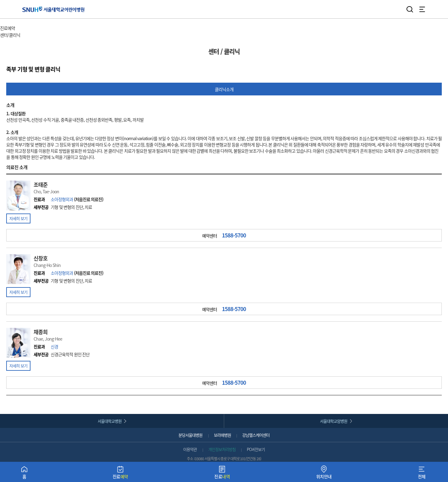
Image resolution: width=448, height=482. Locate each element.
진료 (120, 474)
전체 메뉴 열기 (422, 9)
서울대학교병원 (110, 421)
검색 (410, 9)
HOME (5, 22)
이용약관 (190, 449)
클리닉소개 (224, 89)
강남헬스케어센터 (256, 435)
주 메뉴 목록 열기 (31, 29)
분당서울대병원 (190, 435)
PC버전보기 (256, 449)
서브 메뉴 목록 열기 (38, 35)
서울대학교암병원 (334, 421)
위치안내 (324, 474)
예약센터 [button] (224, 235)
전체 (422, 474)
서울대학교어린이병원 (53, 9)
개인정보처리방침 (222, 449)
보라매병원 (222, 435)
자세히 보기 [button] (18, 218)
